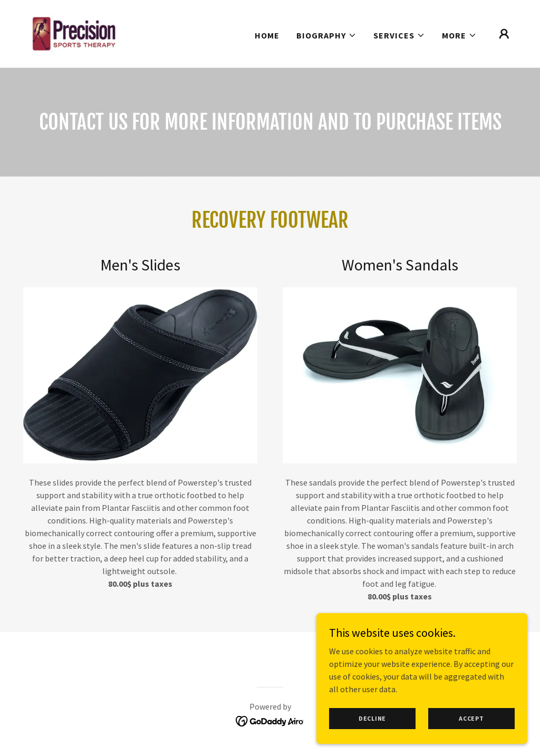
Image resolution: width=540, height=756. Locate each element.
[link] (73, 33)
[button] (326, 35)
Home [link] (267, 35)
